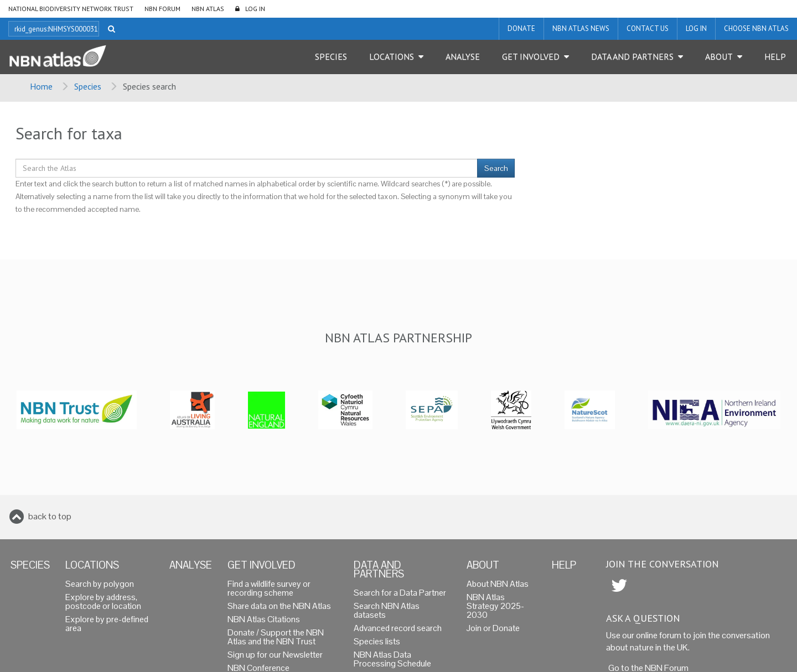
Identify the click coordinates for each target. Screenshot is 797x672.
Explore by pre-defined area (107, 624)
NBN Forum (162, 9)
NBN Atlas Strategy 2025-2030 (495, 606)
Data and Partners (632, 56)
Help (775, 56)
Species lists (377, 641)
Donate (521, 28)
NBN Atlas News (581, 28)
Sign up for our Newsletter (275, 655)
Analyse (463, 56)
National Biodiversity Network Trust (71, 9)
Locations (392, 56)
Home (41, 86)
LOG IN (255, 9)
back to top (50, 516)
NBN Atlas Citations (264, 619)
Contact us (648, 28)
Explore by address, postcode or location (103, 601)
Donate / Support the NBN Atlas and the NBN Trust (276, 637)
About (719, 56)
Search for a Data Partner (400, 593)
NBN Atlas (208, 9)
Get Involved (531, 56)
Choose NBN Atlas (756, 28)
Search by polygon (100, 584)
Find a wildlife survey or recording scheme (269, 588)
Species (331, 56)
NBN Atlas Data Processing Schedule (392, 659)
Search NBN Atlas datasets (387, 610)
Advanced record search (398, 628)
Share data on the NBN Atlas (279, 606)
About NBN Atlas (498, 584)
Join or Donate (493, 628)
